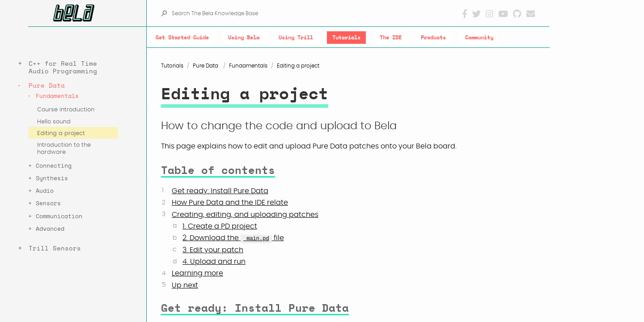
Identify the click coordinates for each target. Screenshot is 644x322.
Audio (45, 191)
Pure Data (47, 86)
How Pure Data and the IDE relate (230, 203)
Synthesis (52, 179)
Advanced (50, 229)
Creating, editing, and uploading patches (245, 215)
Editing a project (61, 133)
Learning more (197, 273)
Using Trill (296, 38)
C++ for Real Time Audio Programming (63, 68)
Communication (59, 217)
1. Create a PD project (220, 226)
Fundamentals (57, 96)
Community (479, 38)
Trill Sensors (55, 248)
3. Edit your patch (213, 250)
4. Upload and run (214, 262)
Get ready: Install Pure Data (220, 191)
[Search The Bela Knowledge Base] (316, 13)
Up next (185, 285)
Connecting (54, 166)
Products (433, 38)
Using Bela (244, 38)
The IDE (391, 38)
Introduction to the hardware (64, 148)
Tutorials (346, 38)
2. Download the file (233, 238)
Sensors (48, 204)
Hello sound (54, 122)
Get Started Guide (182, 38)
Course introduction (66, 110)
